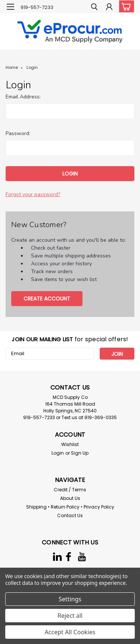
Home (12, 67)
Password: (18, 133)
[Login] (109, 8)
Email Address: (23, 97)
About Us (70, 498)
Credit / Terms (70, 490)
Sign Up (80, 453)
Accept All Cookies (70, 632)
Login (32, 67)
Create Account (47, 299)
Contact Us (70, 515)
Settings (70, 599)
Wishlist (70, 444)
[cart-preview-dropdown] (125, 6)
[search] (94, 8)
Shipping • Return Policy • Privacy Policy (70, 507)
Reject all (70, 616)
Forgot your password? (33, 194)
